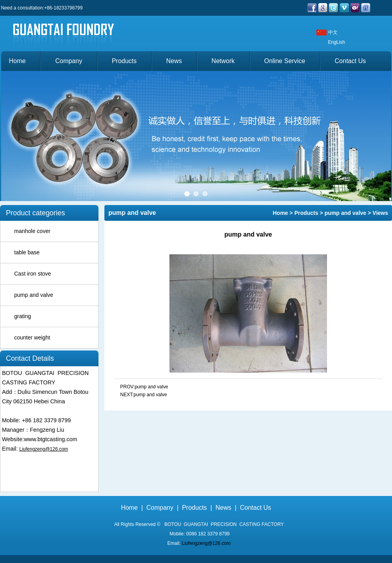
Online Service (285, 61)
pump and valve (34, 295)
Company (69, 61)
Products (124, 61)
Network (223, 61)
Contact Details (30, 358)
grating (23, 316)
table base (27, 252)
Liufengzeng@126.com (44, 449)
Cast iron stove (33, 274)
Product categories (35, 213)
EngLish (337, 42)
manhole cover (32, 231)
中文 (333, 32)
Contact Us (350, 61)
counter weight (32, 337)
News (174, 61)
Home (18, 61)
